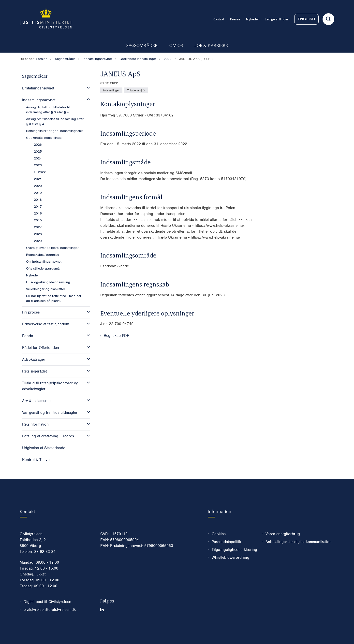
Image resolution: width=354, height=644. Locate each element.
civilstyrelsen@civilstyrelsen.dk (50, 624)
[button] (87, 88)
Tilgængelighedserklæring (233, 564)
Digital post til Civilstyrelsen (47, 616)
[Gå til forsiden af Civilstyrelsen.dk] (46, 19)
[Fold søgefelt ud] (328, 19)
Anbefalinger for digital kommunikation (299, 557)
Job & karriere (211, 45)
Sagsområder (142, 45)
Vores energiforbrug (283, 549)
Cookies (219, 549)
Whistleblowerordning (230, 572)
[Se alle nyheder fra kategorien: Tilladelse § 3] (136, 90)
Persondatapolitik (226, 557)
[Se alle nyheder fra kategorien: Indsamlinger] (111, 90)
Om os (176, 45)
